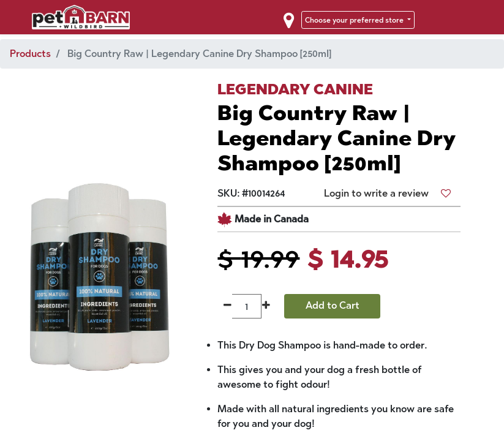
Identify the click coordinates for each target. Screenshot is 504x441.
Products (30, 54)
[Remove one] (228, 306)
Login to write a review (376, 193)
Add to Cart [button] (333, 305)
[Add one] (266, 306)
